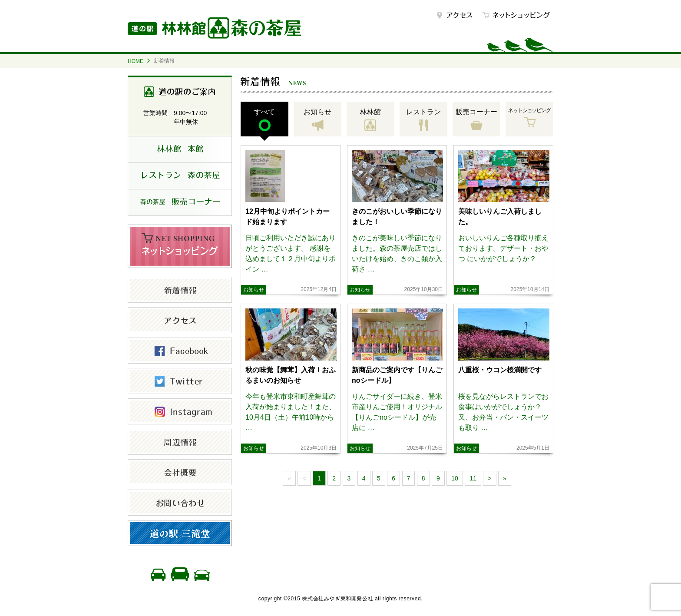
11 (473, 478)
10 (455, 478)
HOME (136, 61)
